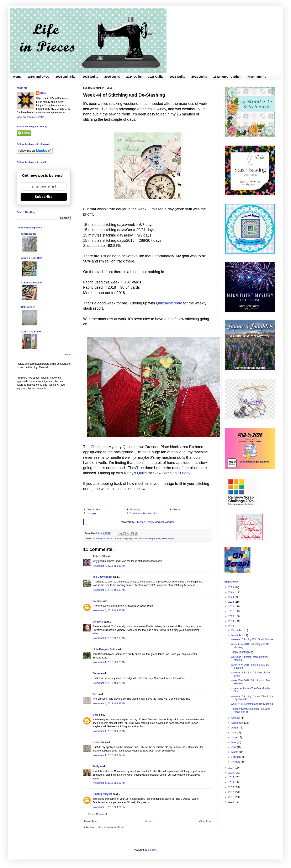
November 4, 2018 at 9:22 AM (109, 683)
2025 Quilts (112, 77)
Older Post (205, 821)
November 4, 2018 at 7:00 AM (109, 638)
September (238, 723)
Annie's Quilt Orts (32, 258)
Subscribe (44, 197)
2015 (232, 777)
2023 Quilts (156, 77)
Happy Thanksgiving (242, 652)
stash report (168, 538)
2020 (232, 616)
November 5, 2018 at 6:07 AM (109, 783)
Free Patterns (257, 77)
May (234, 742)
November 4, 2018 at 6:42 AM (109, 611)
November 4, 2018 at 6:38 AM (109, 566)
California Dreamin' (32, 283)
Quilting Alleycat (102, 794)
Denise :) (98, 622)
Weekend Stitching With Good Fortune (252, 639)
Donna (96, 673)
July (234, 733)
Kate (43, 93)
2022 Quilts (177, 77)
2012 (232, 792)
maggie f (92, 513)
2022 (232, 607)
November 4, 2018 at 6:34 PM (109, 755)
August (236, 728)
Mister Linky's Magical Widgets (156, 522)
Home (17, 77)
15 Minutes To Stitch (227, 77)
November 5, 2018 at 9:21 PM (109, 807)
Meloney (135, 509)
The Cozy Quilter (102, 577)
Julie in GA (94, 509)
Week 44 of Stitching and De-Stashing (252, 704)
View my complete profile (30, 117)
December (237, 630)
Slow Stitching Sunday (172, 473)
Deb (95, 694)
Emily (96, 766)
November (237, 635)
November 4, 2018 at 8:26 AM (109, 662)
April (234, 747)
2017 (232, 768)
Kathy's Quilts (135, 473)
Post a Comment (98, 814)
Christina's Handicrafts (143, 513)
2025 (232, 592)
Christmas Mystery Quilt (126, 538)
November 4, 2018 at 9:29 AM (109, 704)
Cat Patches (28, 307)
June (234, 737)
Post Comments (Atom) (111, 828)
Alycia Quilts (29, 234)
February (237, 757)
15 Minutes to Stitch (103, 538)
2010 (232, 802)
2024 (232, 597)
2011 (232, 797)
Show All (67, 355)
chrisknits (98, 742)
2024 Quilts (134, 77)
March (235, 752)
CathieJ (97, 601)
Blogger (152, 850)
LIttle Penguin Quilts (105, 649)
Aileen (176, 509)
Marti (96, 715)
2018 (232, 626)
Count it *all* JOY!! (32, 332)
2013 (232, 787)
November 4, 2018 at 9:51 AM (109, 731)
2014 (232, 782)
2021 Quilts (199, 77)
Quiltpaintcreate (169, 303)
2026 (232, 587)
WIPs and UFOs (38, 77)
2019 (232, 621)
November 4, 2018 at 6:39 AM (109, 590)
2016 (232, 773)
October (236, 718)
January (236, 762)
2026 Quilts (91, 77)
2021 (232, 612)
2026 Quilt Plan (66, 77)
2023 (232, 602)
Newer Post (91, 821)
